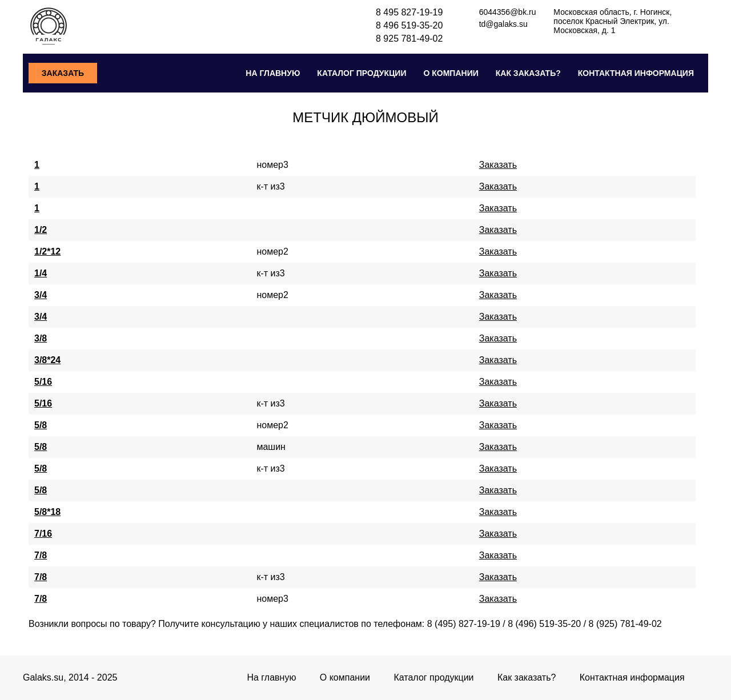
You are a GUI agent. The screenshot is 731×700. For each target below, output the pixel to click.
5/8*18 (47, 512)
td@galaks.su (503, 24)
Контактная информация (636, 73)
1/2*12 (47, 252)
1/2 (41, 230)
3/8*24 (47, 360)
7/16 (43, 534)
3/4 (41, 295)
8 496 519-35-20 (409, 25)
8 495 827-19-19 (409, 12)
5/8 (41, 425)
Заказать (63, 73)
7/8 (41, 555)
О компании (451, 73)
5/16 (43, 382)
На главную (273, 73)
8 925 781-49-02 (409, 39)
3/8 (41, 338)
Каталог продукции (362, 73)
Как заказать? (528, 73)
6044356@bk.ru (508, 12)
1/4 (41, 273)
